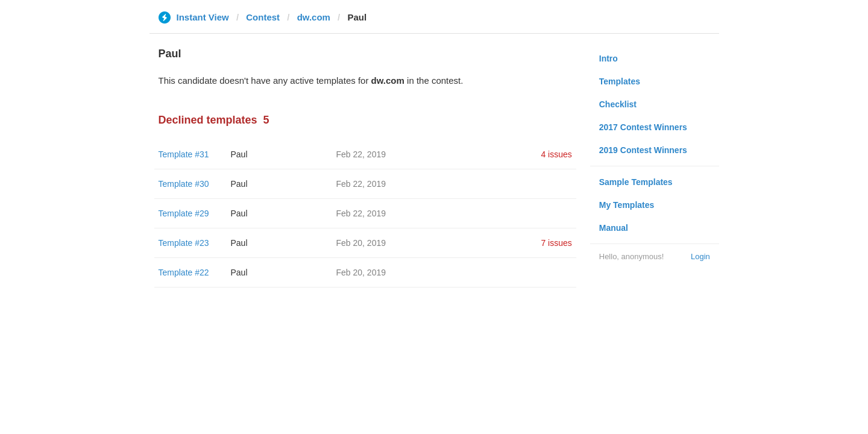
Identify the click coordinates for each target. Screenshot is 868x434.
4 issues (556, 154)
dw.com (314, 17)
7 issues (556, 243)
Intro (609, 58)
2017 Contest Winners (643, 127)
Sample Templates (636, 182)
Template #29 (184, 213)
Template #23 (184, 243)
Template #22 (184, 272)
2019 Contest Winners (643, 150)
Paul (239, 154)
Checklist (618, 104)
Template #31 (184, 154)
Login (700, 256)
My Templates (627, 205)
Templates (620, 81)
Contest (263, 17)
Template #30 (184, 184)
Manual (614, 228)
